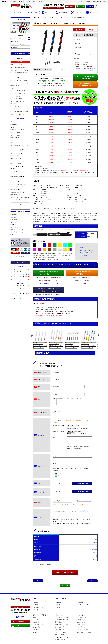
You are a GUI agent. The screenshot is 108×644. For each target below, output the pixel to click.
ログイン (91, 6)
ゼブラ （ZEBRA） (16, 161)
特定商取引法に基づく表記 (17, 232)
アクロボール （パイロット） (19, 93)
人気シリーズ (47, 13)
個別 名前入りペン (16, 195)
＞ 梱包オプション (59, 606)
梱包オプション (15, 222)
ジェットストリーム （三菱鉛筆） (20, 80)
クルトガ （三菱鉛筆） (17, 106)
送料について (93, 70)
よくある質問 (83, 255)
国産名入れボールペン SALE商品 (19, 70)
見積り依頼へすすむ (82, 273)
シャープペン (15, 140)
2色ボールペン (15, 125)
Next (99, 336)
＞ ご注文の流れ (58, 603)
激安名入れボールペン (17, 65)
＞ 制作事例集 (36, 606)
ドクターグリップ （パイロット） (20, 91)
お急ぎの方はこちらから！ (20, 607)
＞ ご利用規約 (80, 603)
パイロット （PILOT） (17, 158)
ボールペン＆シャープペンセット (20, 145)
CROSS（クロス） (16, 169)
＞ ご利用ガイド (58, 601)
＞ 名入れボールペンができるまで (40, 611)
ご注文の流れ (14, 220)
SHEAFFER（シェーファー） (19, 171)
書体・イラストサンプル (17, 229)
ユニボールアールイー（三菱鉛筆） (20, 112)
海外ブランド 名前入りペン (18, 114)
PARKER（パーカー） (17, 174)
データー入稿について (86, 253)
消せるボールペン (16, 138)
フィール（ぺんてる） (17, 99)
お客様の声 (89, 1)
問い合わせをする (85, 84)
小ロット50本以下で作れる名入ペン (20, 197)
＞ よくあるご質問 (37, 609)
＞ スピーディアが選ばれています (40, 601)
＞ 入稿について (58, 604)
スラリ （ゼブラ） (16, 96)
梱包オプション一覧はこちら (84, 501)
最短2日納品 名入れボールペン (19, 67)
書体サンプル (83, 248)
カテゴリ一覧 (18, 12)
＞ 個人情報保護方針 (81, 606)
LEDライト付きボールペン (18, 132)
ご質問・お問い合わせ (48, 290)
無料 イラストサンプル (86, 250)
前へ (38, 581)
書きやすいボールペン (17, 190)
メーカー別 (76, 13)
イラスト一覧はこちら (82, 491)
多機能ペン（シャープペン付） (19, 130)
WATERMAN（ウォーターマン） (19, 177)
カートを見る (20, 617)
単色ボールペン (15, 122)
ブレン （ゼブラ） (16, 88)
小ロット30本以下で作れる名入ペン (20, 200)
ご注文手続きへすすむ (48, 273)
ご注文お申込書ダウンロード (48, 283)
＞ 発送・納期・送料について (83, 601)
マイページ (82, 6)
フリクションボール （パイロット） (20, 83)
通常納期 (56, 373)
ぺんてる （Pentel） (16, 164)
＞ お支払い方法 (58, 608)
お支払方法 (14, 225)
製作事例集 (96, 1)
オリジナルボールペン (17, 153)
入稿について (14, 215)
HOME (34, 18)
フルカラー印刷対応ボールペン (19, 184)
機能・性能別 (61, 13)
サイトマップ (14, 234)
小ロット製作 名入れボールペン (19, 187)
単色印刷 (77, 40)
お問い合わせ (71, 6)
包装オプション (93, 51)
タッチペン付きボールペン (18, 135)
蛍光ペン (14, 143)
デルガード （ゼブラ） (17, 109)
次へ (92, 581)
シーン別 (90, 13)
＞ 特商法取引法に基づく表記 (83, 604)
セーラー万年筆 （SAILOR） (18, 166)
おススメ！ (32, 13)
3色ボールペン (15, 127)
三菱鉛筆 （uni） (16, 156)
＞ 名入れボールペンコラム (38, 608)
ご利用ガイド (81, 1)
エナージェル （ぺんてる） (18, 101)
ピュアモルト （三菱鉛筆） (18, 104)
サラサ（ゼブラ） (16, 86)
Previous (32, 336)
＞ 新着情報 (35, 603)
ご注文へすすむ (85, 77)
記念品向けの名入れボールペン (19, 192)
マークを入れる (59, 474)
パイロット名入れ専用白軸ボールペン (21, 73)
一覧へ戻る (65, 585)
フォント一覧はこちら (82, 483)
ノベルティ (14, 207)
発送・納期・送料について (17, 227)
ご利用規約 (14, 217)
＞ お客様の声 (36, 604)
